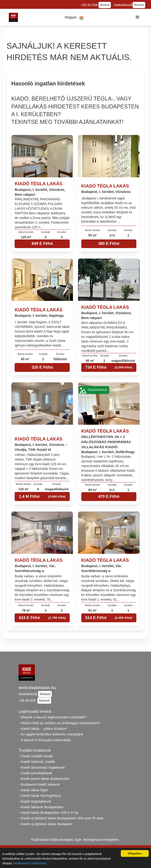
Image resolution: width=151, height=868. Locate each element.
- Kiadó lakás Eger (33, 790)
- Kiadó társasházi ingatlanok (42, 767)
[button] (74, 17)
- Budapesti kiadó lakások (39, 784)
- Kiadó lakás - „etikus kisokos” (43, 728)
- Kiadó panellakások (35, 773)
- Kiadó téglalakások (35, 801)
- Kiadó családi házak (36, 756)
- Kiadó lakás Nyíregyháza (40, 796)
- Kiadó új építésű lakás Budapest (45, 824)
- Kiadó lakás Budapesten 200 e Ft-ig (48, 812)
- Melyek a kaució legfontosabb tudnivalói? (53, 717)
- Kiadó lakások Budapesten (41, 807)
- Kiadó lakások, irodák (37, 762)
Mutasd (105, 5)
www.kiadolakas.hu (37, 688)
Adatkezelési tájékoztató (30, 864)
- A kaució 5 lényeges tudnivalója (45, 740)
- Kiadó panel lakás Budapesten (44, 779)
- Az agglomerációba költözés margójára (51, 734)
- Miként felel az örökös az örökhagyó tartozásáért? (59, 723)
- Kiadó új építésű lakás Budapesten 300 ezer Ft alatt (61, 818)
